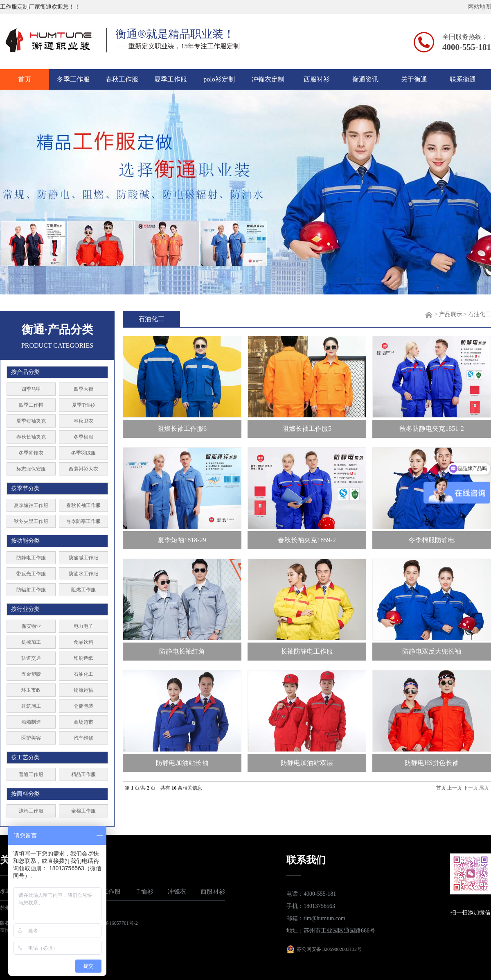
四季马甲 (31, 389)
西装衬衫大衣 (83, 469)
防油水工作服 (83, 574)
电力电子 (83, 626)
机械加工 (31, 642)
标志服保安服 (31, 469)
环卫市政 (31, 690)
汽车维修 (83, 738)
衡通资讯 (365, 79)
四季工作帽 (31, 405)
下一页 (471, 788)
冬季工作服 (73, 79)
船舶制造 (31, 722)
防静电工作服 (31, 558)
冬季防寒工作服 (83, 521)
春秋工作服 (122, 79)
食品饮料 (83, 642)
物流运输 (83, 690)
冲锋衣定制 (268, 79)
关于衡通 (414, 79)
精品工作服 (83, 774)
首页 (25, 79)
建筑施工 (31, 706)
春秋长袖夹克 (31, 437)
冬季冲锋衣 (31, 453)
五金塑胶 (31, 674)
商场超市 (83, 722)
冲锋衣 (177, 892)
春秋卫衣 (83, 421)
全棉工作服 (83, 811)
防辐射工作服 (31, 590)
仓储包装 (83, 706)
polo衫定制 (219, 79)
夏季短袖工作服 (31, 505)
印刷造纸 (83, 658)
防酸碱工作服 (83, 558)
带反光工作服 (31, 574)
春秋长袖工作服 (83, 505)
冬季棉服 (83, 437)
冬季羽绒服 (83, 453)
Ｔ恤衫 (144, 892)
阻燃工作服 (83, 590)
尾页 (484, 788)
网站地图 (480, 7)
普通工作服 (31, 774)
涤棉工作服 (31, 811)
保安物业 (31, 626)
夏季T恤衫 (83, 405)
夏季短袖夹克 (31, 421)
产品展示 (450, 314)
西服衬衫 (317, 79)
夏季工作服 (171, 79)
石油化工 (83, 674)
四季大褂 (83, 389)
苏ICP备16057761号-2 (115, 923)
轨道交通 (31, 658)
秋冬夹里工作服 (31, 521)
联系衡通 (463, 79)
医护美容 (31, 738)
